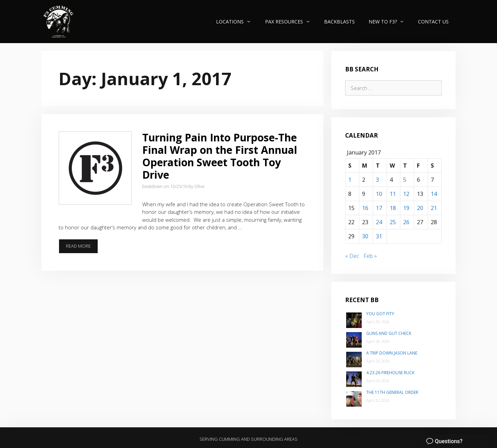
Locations (237, 22)
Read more (82, 248)
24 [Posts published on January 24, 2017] (379, 222)
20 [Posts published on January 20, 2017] (420, 208)
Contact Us (433, 22)
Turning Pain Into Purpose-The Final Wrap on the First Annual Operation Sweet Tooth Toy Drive (220, 156)
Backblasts (339, 22)
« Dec (352, 256)
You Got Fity (380, 314)
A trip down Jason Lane (392, 353)
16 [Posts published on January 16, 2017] (365, 208)
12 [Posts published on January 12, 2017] (406, 194)
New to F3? (390, 22)
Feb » (370, 256)
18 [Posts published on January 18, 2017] (393, 208)
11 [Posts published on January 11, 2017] (393, 194)
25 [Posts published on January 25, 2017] (393, 222)
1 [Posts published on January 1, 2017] (350, 180)
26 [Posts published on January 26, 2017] (406, 222)
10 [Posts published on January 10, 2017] (379, 194)
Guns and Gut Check (389, 333)
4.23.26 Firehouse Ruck (390, 373)
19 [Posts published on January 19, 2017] (406, 208)
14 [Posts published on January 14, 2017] (434, 194)
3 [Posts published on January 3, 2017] (377, 180)
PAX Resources (291, 22)
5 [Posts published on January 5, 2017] (405, 180)
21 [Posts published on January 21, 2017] (434, 208)
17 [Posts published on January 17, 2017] (379, 208)
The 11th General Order (392, 392)
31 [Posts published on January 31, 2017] (379, 236)
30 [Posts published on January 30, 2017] (365, 236)
